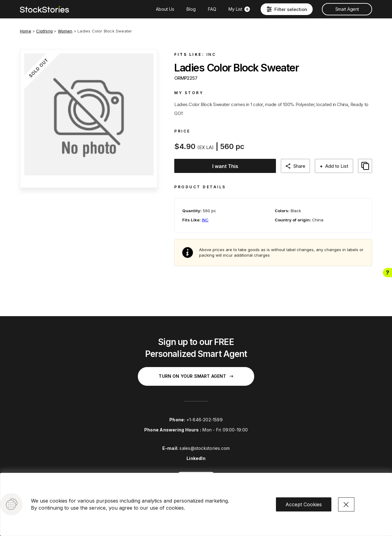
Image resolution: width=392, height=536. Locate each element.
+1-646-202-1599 (205, 420)
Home (26, 31)
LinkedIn (196, 458)
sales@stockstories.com (205, 448)
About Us (165, 9)
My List (239, 9)
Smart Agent (347, 9)
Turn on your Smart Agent (196, 376)
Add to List (337, 166)
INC (211, 54)
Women (65, 31)
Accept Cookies (304, 504)
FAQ (212, 9)
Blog (191, 9)
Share (302, 166)
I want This (226, 166)
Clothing (44, 31)
